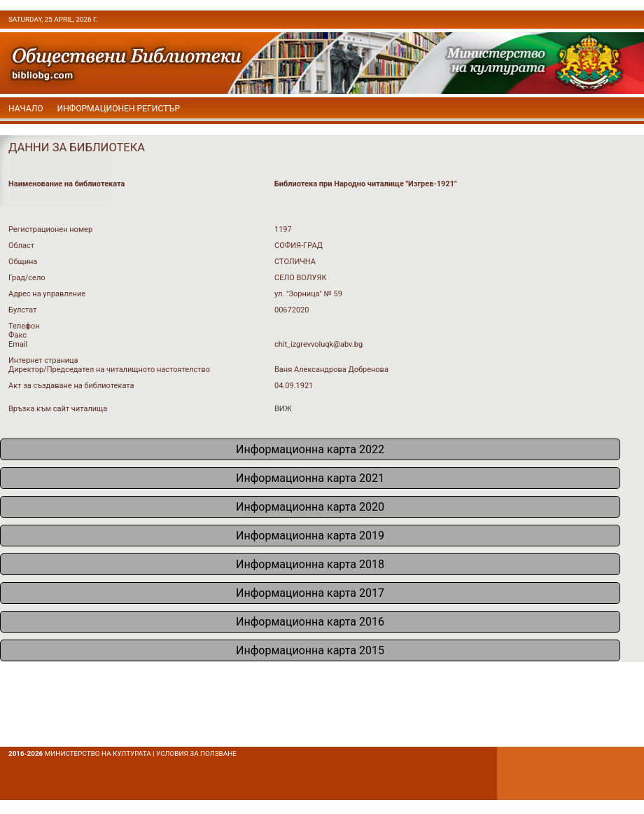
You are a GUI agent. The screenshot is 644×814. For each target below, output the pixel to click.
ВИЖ (283, 409)
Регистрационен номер (50, 229)
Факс (17, 335)
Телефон (24, 326)
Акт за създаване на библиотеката (71, 386)
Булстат (22, 310)
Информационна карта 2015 (310, 650)
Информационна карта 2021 (310, 478)
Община (23, 262)
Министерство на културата (98, 753)
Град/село (27, 278)
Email (18, 344)
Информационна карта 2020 (310, 507)
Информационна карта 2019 (310, 536)
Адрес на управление (47, 294)
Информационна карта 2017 (310, 593)
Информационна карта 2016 (310, 622)
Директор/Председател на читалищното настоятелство (109, 370)
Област (21, 246)
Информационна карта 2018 (310, 564)
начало (26, 109)
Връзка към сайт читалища (58, 409)
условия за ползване (196, 753)
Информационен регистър (119, 109)
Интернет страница (43, 360)
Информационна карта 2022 (310, 449)
